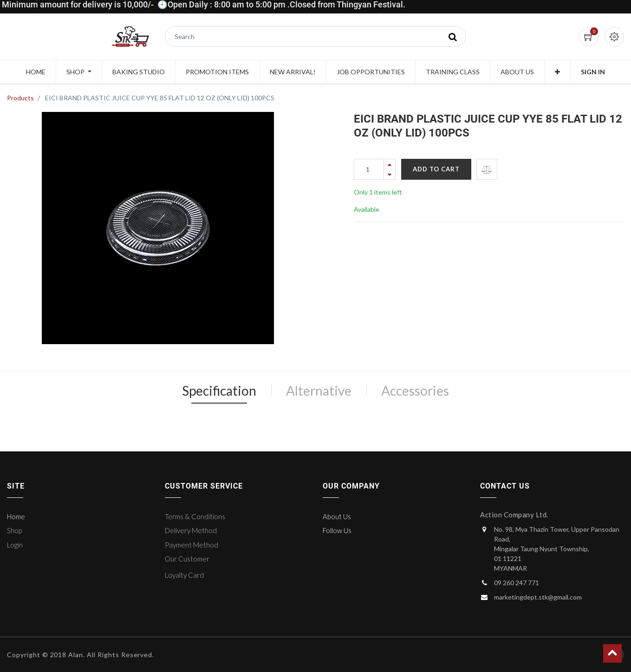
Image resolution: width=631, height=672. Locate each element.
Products (20, 98)
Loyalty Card (184, 575)
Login (15, 545)
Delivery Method (191, 530)
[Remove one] (390, 174)
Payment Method (192, 545)
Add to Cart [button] (436, 169)
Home (16, 516)
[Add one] (390, 164)
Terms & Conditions (195, 516)
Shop (14, 530)
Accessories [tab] (415, 391)
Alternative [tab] (319, 391)
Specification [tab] (219, 391)
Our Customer (187, 559)
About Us (337, 516)
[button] (557, 72)
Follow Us (337, 530)
